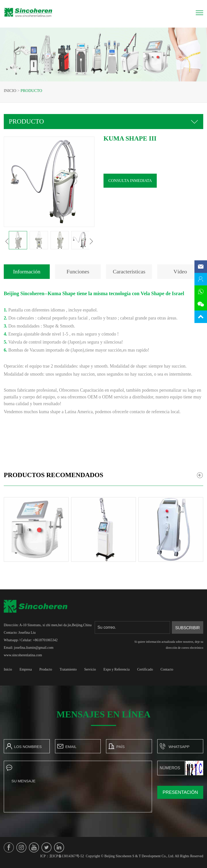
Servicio (90, 669)
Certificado (145, 669)
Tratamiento (68, 669)
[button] (7, 241)
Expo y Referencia (117, 669)
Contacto (167, 669)
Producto (31, 91)
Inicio (10, 91)
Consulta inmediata (130, 181)
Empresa (26, 669)
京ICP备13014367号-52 (67, 856)
